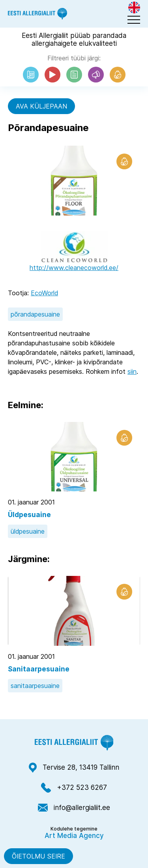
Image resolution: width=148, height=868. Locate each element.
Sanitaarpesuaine (39, 669)
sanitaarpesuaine (35, 686)
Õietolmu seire (38, 856)
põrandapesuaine (35, 314)
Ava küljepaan (41, 106)
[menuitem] (134, 7)
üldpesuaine (28, 531)
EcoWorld (44, 293)
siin (132, 371)
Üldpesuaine (29, 515)
